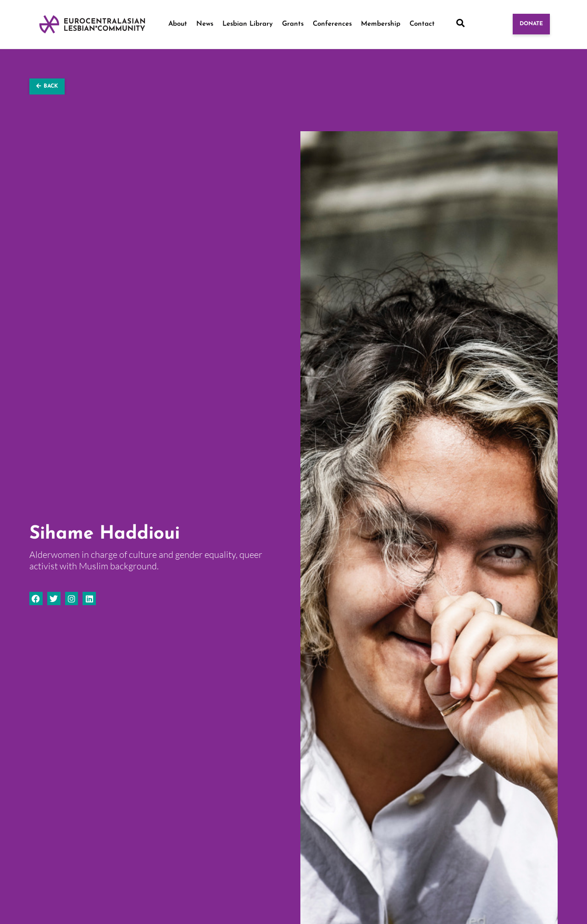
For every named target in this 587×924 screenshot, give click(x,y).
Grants (293, 24)
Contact (422, 24)
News (205, 24)
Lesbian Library (248, 24)
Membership (381, 24)
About (178, 24)
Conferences (332, 24)
